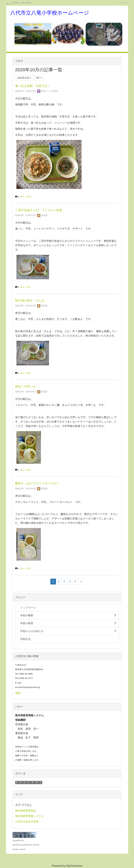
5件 (39, 78)
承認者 (42, 215)
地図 (18, 693)
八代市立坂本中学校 (27, 822)
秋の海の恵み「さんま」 (31, 300)
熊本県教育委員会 (26, 811)
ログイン (124, 3)
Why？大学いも (25, 386)
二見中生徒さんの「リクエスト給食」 (40, 210)
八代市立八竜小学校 (21, 3)
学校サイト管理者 (48, 91)
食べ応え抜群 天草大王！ (33, 86)
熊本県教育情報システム (29, 816)
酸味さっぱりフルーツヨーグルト (37, 483)
